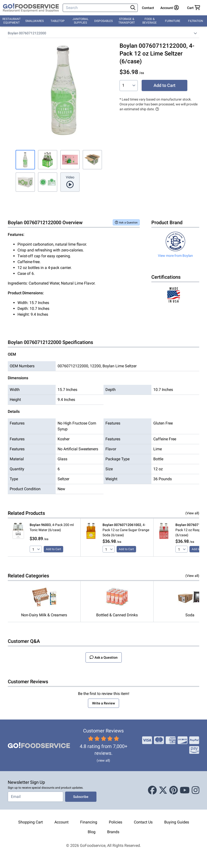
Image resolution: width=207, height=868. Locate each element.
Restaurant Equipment (12, 21)
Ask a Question (126, 222)
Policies (116, 822)
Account (61, 822)
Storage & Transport (127, 21)
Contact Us (143, 822)
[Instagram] (196, 790)
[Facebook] (152, 790)
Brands (113, 832)
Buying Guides (177, 822)
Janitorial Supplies (80, 21)
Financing (89, 822)
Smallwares (34, 21)
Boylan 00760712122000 (27, 33)
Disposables (103, 21)
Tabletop (58, 21)
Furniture (173, 21)
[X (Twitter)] (163, 790)
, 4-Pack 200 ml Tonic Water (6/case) (52, 527)
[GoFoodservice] (31, 8)
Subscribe (81, 797)
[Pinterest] (174, 790)
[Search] (96, 8)
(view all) (103, 760)
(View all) (192, 513)
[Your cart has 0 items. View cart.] (194, 8)
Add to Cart (164, 85)
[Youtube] (185, 790)
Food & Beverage (150, 21)
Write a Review (103, 703)
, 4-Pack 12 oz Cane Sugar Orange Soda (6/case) (126, 530)
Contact (148, 8)
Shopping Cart (30, 822)
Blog (92, 832)
